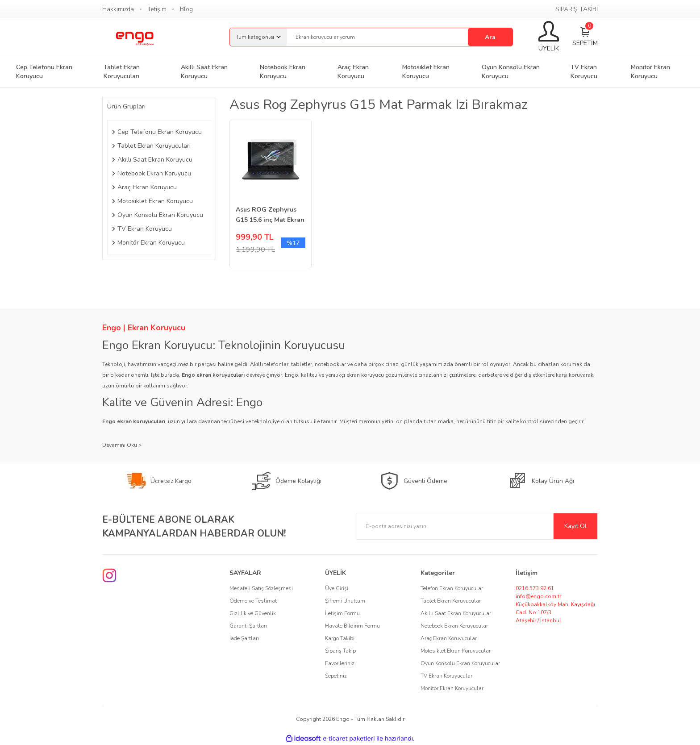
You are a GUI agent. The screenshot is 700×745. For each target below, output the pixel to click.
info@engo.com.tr (538, 596)
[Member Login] (549, 37)
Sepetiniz (336, 676)
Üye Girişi (337, 588)
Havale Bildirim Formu (352, 626)
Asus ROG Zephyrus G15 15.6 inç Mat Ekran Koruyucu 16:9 (270, 215)
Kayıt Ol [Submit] (575, 526)
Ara (490, 37)
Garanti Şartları (248, 626)
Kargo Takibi (340, 638)
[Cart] (585, 37)
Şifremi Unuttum (345, 601)
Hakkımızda (118, 9)
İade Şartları (244, 638)
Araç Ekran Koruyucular (449, 638)
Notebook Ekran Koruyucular (454, 626)
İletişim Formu (342, 613)
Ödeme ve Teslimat (253, 601)
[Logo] (134, 37)
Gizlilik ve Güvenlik (253, 613)
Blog (186, 9)
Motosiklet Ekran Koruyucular (456, 651)
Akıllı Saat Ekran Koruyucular (456, 613)
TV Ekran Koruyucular (446, 676)
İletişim (157, 9)
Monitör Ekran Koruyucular (452, 688)
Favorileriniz (340, 663)
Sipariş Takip (340, 651)
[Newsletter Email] (477, 526)
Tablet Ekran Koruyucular (451, 601)
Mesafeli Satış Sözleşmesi (261, 588)
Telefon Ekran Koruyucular (452, 588)
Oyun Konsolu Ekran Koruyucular (460, 663)
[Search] (400, 37)
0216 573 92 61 (535, 588)
